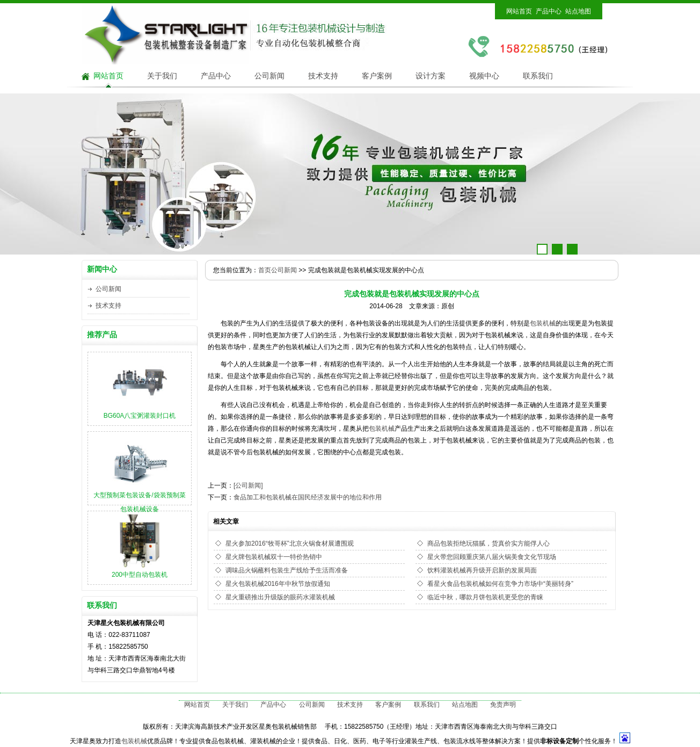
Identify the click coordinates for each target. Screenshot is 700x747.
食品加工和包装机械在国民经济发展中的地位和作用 (308, 497)
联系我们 (538, 76)
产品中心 (549, 11)
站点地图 (578, 11)
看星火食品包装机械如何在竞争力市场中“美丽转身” (500, 584)
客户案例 (377, 76)
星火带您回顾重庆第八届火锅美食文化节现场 (492, 557)
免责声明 (503, 705)
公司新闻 (269, 76)
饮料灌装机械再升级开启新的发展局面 (482, 570)
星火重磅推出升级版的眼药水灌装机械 (280, 597)
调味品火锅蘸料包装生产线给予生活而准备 (287, 570)
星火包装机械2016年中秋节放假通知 (278, 584)
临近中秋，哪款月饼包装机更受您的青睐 (485, 597)
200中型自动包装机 (140, 575)
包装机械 (543, 323)
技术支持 (323, 76)
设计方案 (431, 76)
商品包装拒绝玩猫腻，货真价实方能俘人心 (488, 543)
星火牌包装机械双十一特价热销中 (274, 557)
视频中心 (484, 76)
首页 (265, 270)
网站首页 (519, 11)
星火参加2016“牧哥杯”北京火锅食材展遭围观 (290, 543)
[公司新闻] (248, 485)
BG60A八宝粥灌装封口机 (140, 416)
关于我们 (162, 76)
